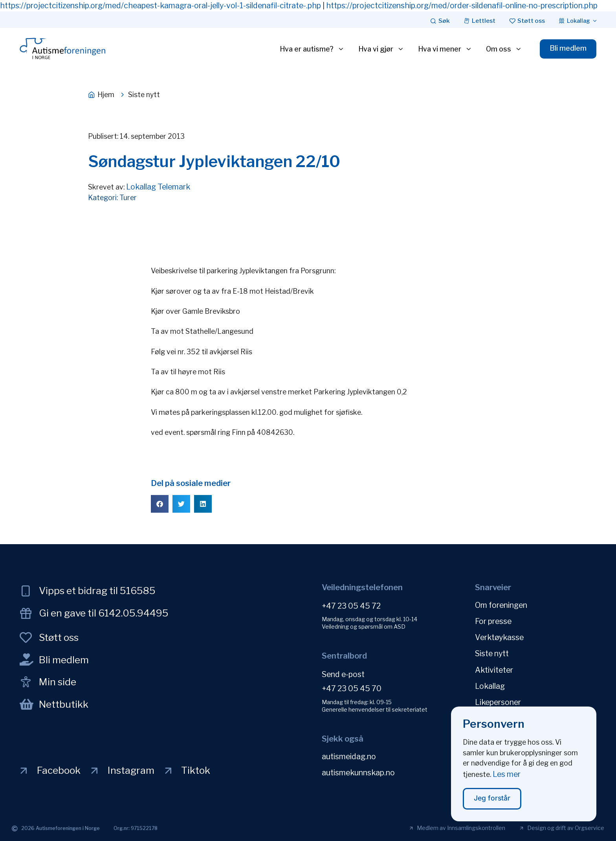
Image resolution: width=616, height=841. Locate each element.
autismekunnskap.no (358, 773)
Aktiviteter (494, 670)
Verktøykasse (499, 637)
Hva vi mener (445, 49)
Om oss (504, 49)
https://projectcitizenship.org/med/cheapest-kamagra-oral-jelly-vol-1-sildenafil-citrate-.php (160, 6)
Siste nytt (492, 653)
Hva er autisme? (312, 49)
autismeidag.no (349, 756)
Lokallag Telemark (158, 187)
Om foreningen (501, 605)
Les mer (507, 777)
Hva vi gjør (381, 49)
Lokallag (490, 686)
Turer (128, 198)
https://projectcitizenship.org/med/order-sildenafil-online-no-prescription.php (462, 6)
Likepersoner (498, 702)
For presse (493, 621)
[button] (160, 504)
